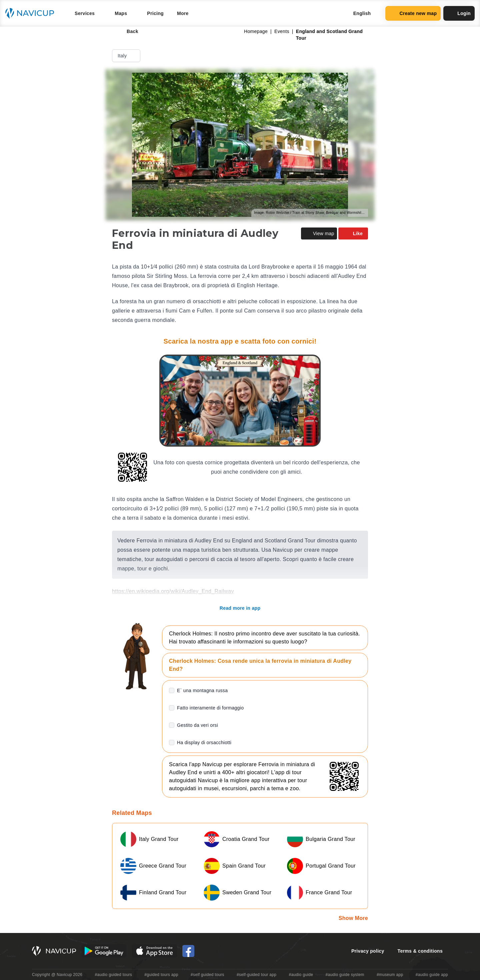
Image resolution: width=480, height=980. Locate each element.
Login (459, 13)
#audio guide (301, 975)
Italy (127, 56)
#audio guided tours (114, 975)
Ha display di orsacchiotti (204, 743)
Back (128, 31)
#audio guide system (345, 975)
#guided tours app (161, 975)
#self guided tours (207, 975)
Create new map (413, 13)
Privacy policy (368, 951)
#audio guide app (432, 975)
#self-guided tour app (256, 975)
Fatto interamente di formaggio (210, 708)
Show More (353, 918)
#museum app (390, 975)
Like (353, 233)
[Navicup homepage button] (32, 13)
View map (319, 233)
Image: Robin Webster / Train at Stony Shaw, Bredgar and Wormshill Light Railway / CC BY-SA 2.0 (311, 213)
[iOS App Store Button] (154, 951)
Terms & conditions (420, 951)
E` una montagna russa (202, 690)
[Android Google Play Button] (104, 951)
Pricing (155, 13)
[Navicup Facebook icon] (188, 951)
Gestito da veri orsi (197, 725)
